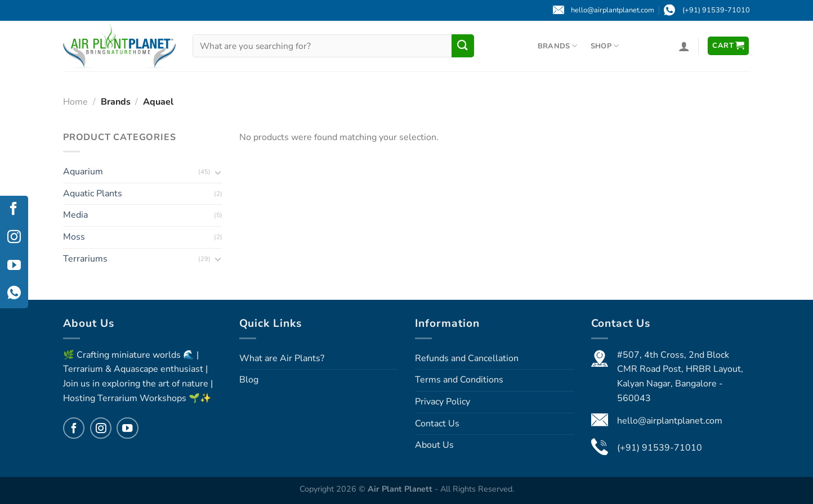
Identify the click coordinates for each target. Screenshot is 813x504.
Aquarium (83, 172)
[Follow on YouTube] (127, 428)
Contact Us (437, 424)
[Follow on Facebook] (74, 428)
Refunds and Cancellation (467, 358)
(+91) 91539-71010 (660, 448)
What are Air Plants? (282, 358)
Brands (558, 46)
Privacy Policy (443, 402)
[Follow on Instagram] (101, 428)
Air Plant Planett (401, 489)
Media (75, 215)
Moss (74, 236)
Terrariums (85, 258)
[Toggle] (218, 172)
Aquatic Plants (93, 193)
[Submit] (463, 46)
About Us (434, 445)
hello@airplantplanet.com (670, 421)
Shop (605, 46)
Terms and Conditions (459, 380)
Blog (249, 380)
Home (75, 102)
